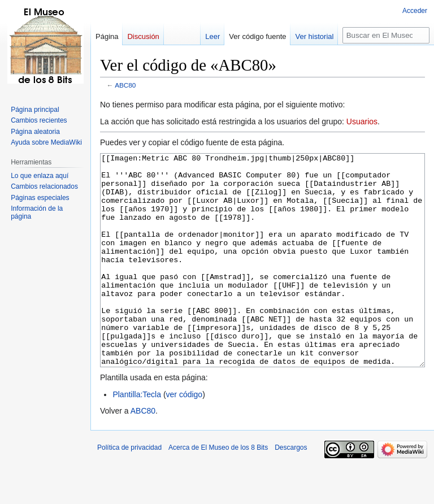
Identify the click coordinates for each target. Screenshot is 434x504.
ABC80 (125, 85)
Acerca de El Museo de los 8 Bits (218, 490)
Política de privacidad (129, 490)
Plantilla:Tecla (137, 437)
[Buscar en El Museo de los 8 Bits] (386, 35)
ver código (185, 437)
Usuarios (362, 121)
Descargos (291, 490)
